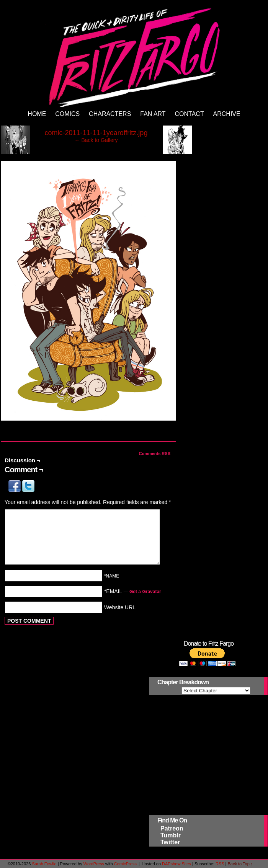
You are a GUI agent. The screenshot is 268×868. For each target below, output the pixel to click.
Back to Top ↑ (240, 864)
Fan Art (153, 114)
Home (37, 114)
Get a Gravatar (145, 592)
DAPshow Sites (176, 864)
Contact (190, 114)
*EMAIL (133, 591)
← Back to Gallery (96, 140)
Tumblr (171, 835)
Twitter (170, 842)
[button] (15, 490)
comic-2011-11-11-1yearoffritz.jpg (96, 133)
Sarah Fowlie (44, 864)
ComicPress (125, 864)
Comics (67, 114)
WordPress (94, 864)
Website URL (120, 607)
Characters (110, 114)
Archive (227, 114)
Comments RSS (154, 454)
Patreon (172, 828)
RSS (220, 864)
